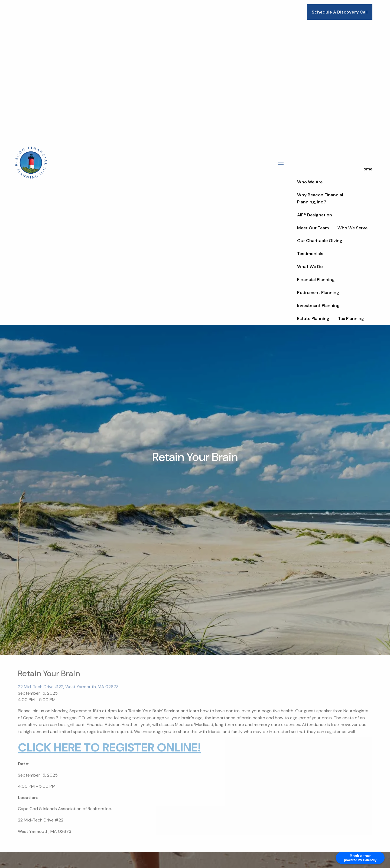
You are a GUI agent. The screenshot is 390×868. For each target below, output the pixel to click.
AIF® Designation (315, 215)
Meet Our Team (313, 228)
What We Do (310, 267)
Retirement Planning (318, 293)
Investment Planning (318, 306)
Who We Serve (352, 228)
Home (366, 169)
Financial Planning (316, 280)
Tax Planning (351, 319)
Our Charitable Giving (320, 241)
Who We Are (310, 182)
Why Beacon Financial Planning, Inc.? (320, 198)
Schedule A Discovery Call (340, 12)
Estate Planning (313, 319)
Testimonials (310, 254)
